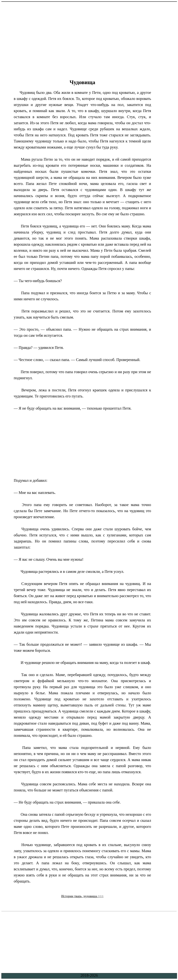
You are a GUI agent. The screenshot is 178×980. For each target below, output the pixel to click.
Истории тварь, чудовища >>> (82, 896)
